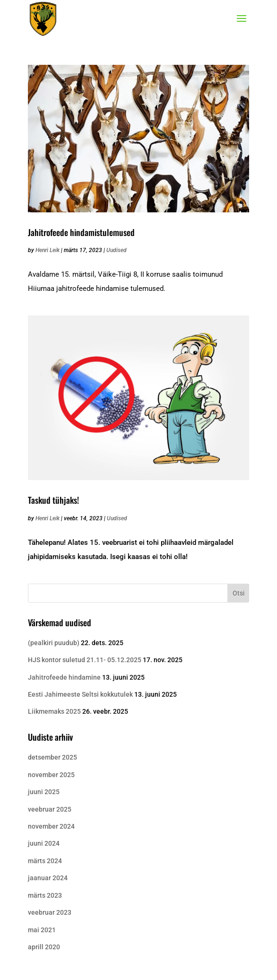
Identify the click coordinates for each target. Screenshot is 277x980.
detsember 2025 (52, 757)
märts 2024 (45, 861)
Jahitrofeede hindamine (64, 677)
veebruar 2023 (50, 912)
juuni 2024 (44, 843)
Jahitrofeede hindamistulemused (81, 232)
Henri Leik (48, 250)
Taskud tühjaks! (53, 500)
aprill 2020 (44, 947)
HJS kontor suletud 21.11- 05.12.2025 (85, 660)
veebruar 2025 (50, 809)
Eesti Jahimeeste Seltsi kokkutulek (80, 694)
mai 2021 (42, 930)
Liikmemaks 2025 (54, 711)
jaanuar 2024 (48, 878)
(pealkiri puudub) (54, 643)
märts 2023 (45, 895)
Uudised (117, 250)
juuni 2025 (44, 792)
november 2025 (51, 775)
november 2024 (51, 826)
